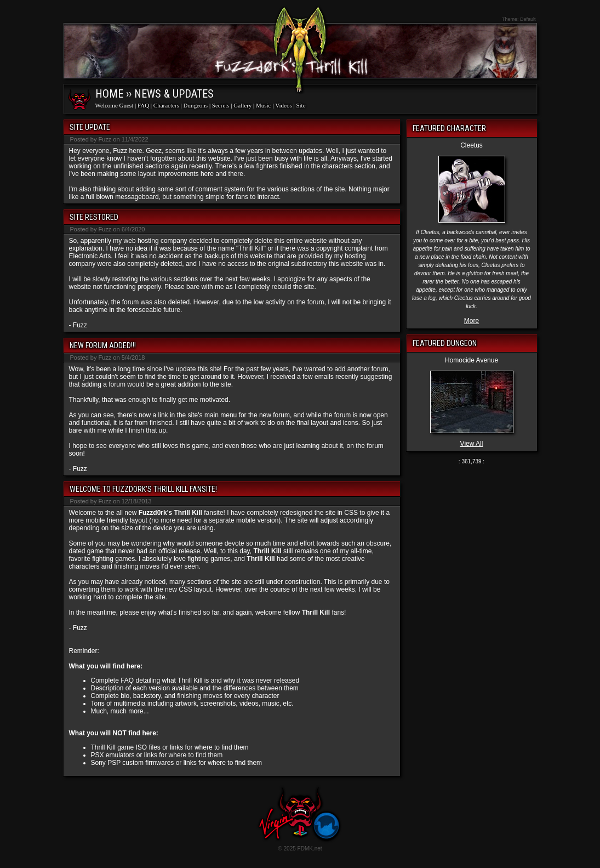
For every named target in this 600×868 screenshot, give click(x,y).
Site (301, 105)
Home (109, 94)
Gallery (242, 105)
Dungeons (196, 105)
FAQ (143, 105)
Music (264, 105)
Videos (284, 105)
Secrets (221, 105)
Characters (166, 105)
